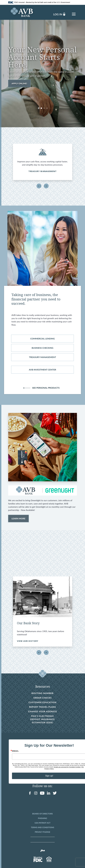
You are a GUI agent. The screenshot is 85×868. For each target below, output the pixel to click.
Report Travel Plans (42, 707)
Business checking (42, 348)
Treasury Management (42, 171)
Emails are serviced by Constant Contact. (67, 767)
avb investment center (42, 370)
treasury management (42, 357)
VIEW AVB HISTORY (28, 641)
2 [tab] (44, 108)
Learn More (19, 518)
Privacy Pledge (42, 832)
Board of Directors (42, 814)
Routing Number (42, 693)
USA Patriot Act (43, 823)
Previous (39, 186)
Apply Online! (19, 83)
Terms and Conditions (42, 827)
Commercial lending (43, 339)
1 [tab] (41, 108)
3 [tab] (47, 108)
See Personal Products (43, 388)
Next (46, 186)
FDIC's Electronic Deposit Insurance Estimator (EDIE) (42, 719)
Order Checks (42, 698)
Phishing (42, 818)
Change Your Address (43, 711)
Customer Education (42, 702)
